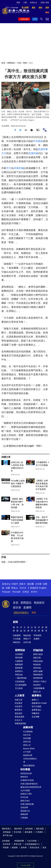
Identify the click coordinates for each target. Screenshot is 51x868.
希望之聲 (18, 844)
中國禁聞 (19, 661)
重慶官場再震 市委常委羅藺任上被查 (17, 520)
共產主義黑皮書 (27, 804)
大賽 (25, 2)
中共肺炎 (38, 141)
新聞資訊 (11, 63)
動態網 (15, 848)
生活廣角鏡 (28, 732)
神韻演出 (17, 642)
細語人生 (37, 692)
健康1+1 (35, 700)
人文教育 (20, 696)
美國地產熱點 (20, 723)
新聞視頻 (20, 650)
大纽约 (15, 584)
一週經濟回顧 (21, 678)
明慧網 (6, 848)
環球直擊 (19, 658)
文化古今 (18, 720)
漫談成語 (18, 713)
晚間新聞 (19, 665)
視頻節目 (39, 603)
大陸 (19, 63)
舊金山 (15, 588)
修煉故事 (24, 814)
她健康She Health (39, 703)
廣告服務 (28, 832)
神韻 (18, 2)
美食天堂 (27, 742)
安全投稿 (18, 832)
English (43, 588)
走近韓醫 (35, 717)
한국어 (34, 592)
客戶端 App (8, 835)
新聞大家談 (38, 654)
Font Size (38, 130)
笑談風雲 (18, 703)
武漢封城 (33, 153)
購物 (34, 613)
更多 (44, 848)
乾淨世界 (7, 844)
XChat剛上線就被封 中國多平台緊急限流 (18, 483)
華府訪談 (19, 675)
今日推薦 (17, 639)
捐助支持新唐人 (21, 613)
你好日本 (27, 735)
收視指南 (29, 829)
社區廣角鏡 (20, 682)
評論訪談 (38, 650)
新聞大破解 (38, 671)
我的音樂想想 (29, 766)
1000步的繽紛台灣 (30, 760)
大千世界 (27, 752)
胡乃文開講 (36, 706)
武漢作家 (43, 149)
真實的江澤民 (26, 794)
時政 (25, 63)
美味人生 (27, 745)
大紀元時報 (32, 841)
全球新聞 (19, 654)
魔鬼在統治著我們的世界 (31, 787)
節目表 (17, 607)
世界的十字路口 (40, 682)
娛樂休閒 (28, 727)
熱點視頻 (27, 635)
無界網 (24, 848)
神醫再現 (35, 713)
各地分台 (34, 2)
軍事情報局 (38, 675)
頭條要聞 (17, 635)
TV (35, 19)
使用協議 (7, 832)
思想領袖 (37, 668)
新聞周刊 (19, 671)
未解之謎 (18, 700)
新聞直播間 (25, 19)
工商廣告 (24, 818)
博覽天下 (27, 639)
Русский (16, 592)
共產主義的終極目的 (29, 784)
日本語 (26, 592)
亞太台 (23, 588)
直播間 (27, 607)
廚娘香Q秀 (28, 755)
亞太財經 (19, 688)
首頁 (3, 63)
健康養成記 (36, 710)
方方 (4, 153)
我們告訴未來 (26, 773)
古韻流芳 (18, 706)
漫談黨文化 (25, 811)
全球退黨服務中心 (32, 844)
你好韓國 (27, 738)
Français (6, 592)
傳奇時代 (24, 777)
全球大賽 (27, 642)
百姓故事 (24, 807)
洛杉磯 (30, 584)
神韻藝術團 (19, 841)
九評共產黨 (25, 790)
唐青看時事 (38, 678)
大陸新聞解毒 (39, 688)
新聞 (15, 622)
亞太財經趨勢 (21, 685)
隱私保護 (40, 829)
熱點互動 (37, 658)
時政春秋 (37, 665)
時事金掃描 (38, 661)
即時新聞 (37, 635)
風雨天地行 (25, 801)
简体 (47, 2)
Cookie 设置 (26, 865)
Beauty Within (29, 749)
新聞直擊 (19, 668)
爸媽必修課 (19, 717)
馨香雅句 (18, 710)
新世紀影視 (35, 848)
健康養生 (37, 696)
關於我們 (18, 829)
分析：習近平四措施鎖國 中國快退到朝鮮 (42, 520)
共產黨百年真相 (27, 780)
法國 (8, 588)
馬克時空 (37, 685)
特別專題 (25, 769)
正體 (42, 2)
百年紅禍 (24, 797)
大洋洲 (38, 584)
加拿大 (22, 584)
